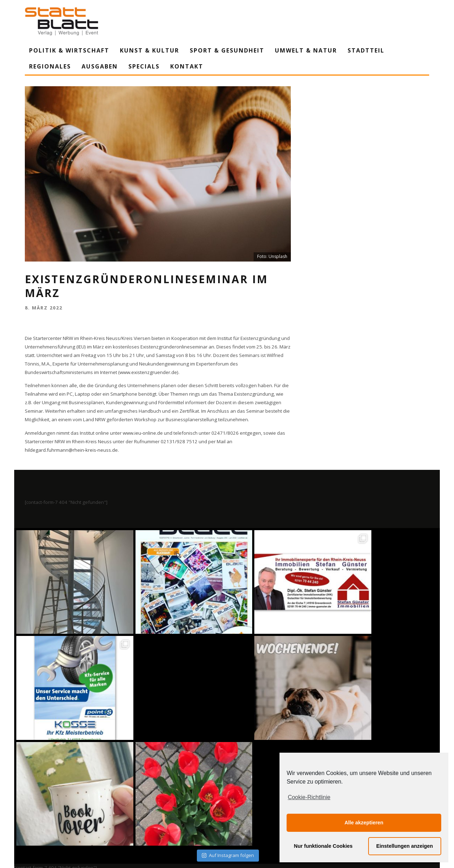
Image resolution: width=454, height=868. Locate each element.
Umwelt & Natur (306, 50)
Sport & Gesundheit (227, 50)
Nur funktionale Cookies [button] (323, 846)
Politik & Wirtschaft (69, 50)
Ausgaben (100, 66)
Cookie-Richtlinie (309, 797)
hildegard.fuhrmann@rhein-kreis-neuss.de (71, 450)
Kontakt (187, 66)
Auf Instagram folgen (228, 749)
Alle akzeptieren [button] (364, 823)
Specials (144, 66)
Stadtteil (366, 50)
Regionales (50, 66)
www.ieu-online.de (143, 433)
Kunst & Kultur (150, 50)
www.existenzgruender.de (148, 372)
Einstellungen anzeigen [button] (405, 846)
